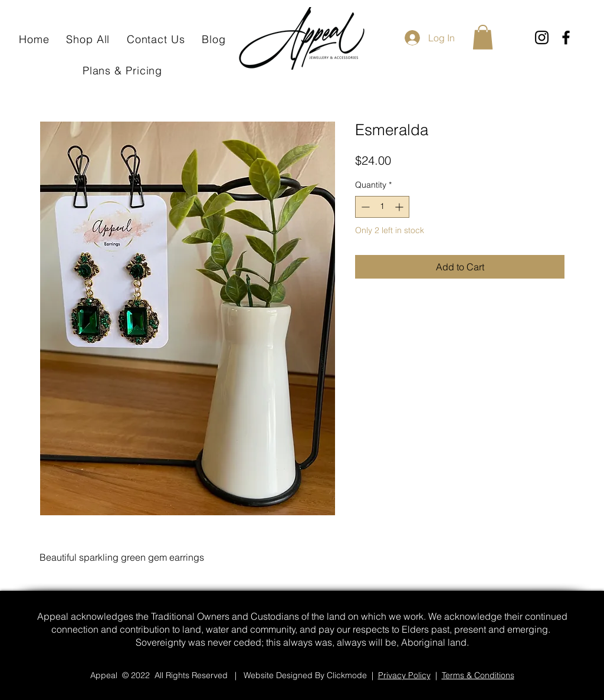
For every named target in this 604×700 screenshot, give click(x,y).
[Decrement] (364, 207)
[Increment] (400, 207)
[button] (483, 37)
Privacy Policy (404, 675)
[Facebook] (566, 37)
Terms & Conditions (478, 675)
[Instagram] (542, 37)
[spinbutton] (382, 207)
